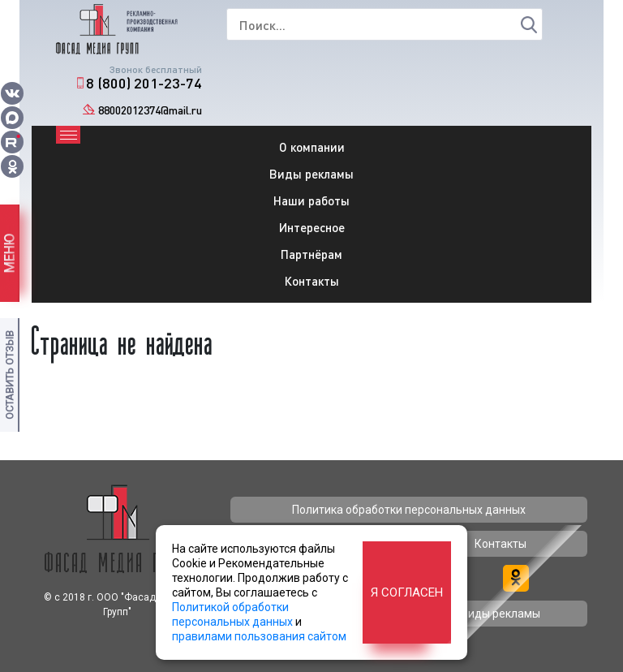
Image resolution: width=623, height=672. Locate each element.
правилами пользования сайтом (259, 636)
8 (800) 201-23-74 (144, 83)
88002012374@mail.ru (150, 110)
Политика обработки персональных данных (409, 510)
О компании (312, 147)
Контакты (312, 281)
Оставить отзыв (9, 375)
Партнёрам (311, 254)
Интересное (312, 227)
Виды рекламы (311, 174)
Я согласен (407, 592)
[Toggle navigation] (68, 135)
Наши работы (311, 200)
